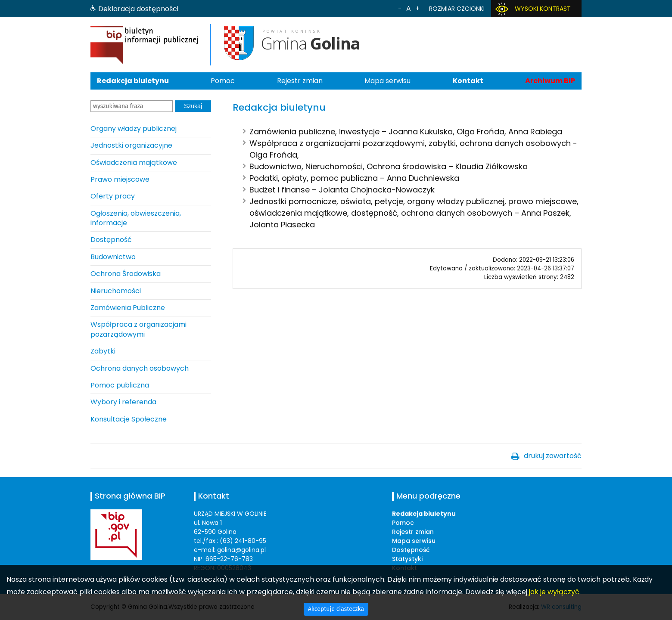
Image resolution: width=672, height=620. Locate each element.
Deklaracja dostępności (138, 9)
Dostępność (111, 240)
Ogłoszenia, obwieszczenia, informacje (136, 218)
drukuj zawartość (553, 456)
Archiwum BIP (550, 81)
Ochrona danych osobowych (140, 368)
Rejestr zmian (300, 81)
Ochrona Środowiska (126, 274)
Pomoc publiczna (120, 385)
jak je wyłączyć (554, 592)
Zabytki (103, 351)
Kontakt (468, 81)
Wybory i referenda (123, 402)
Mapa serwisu (387, 81)
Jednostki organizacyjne (131, 145)
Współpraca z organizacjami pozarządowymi (138, 329)
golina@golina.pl (241, 550)
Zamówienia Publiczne (128, 308)
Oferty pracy (113, 196)
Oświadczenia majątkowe (134, 163)
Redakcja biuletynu (133, 81)
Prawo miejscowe (120, 179)
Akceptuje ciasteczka (336, 609)
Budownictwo (113, 257)
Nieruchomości (116, 291)
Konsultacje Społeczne (129, 419)
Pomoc (223, 81)
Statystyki (407, 559)
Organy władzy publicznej (134, 129)
